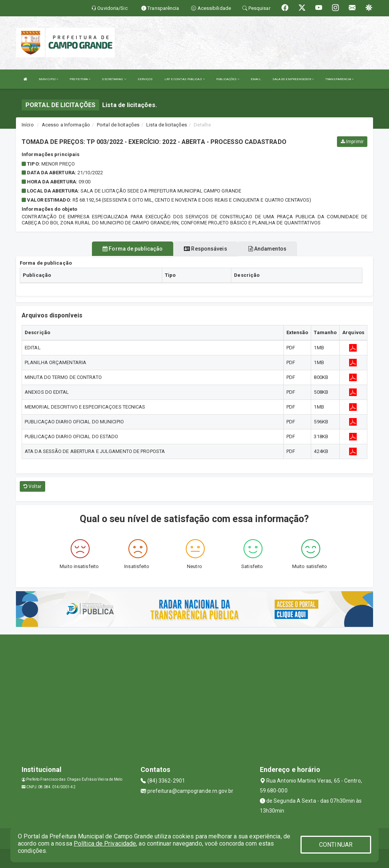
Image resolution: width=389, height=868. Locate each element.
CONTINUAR (336, 845)
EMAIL (256, 79)
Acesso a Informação (66, 125)
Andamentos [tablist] (267, 249)
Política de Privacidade (105, 844)
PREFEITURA (80, 79)
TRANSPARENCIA (340, 79)
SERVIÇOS (145, 79)
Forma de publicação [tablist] (133, 249)
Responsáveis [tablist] (205, 249)
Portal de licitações (118, 125)
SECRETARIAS (114, 79)
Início (28, 125)
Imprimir (352, 142)
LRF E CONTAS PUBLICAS (185, 79)
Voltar (32, 486)
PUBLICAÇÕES (228, 79)
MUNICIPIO (48, 79)
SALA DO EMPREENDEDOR (293, 79)
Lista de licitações (167, 125)
